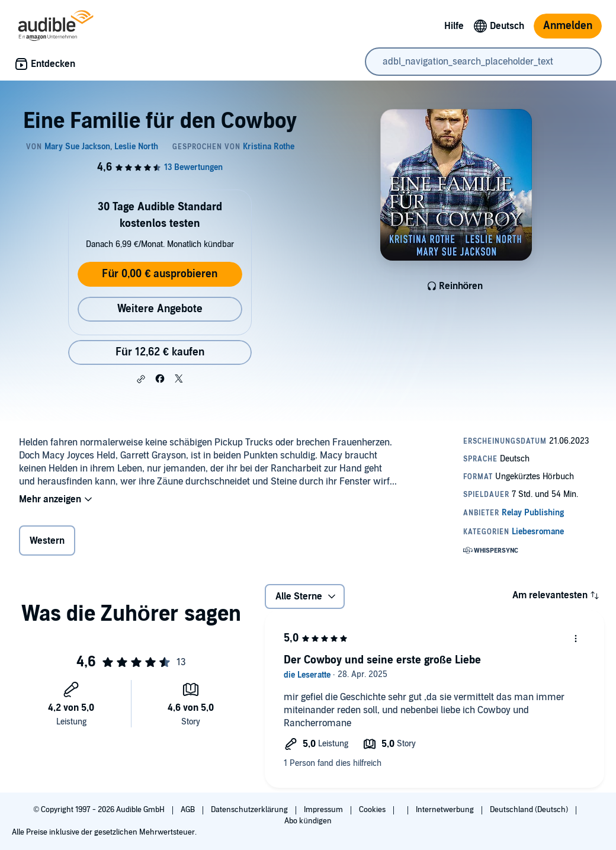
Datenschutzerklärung (250, 810)
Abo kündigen (308, 821)
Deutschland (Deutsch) (530, 810)
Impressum (324, 810)
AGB (189, 810)
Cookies (373, 810)
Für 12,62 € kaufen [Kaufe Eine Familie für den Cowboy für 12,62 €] (160, 352)
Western (47, 541)
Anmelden (568, 26)
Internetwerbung (446, 810)
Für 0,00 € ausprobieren (160, 274)
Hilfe (454, 26)
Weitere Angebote (160, 309)
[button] (141, 379)
